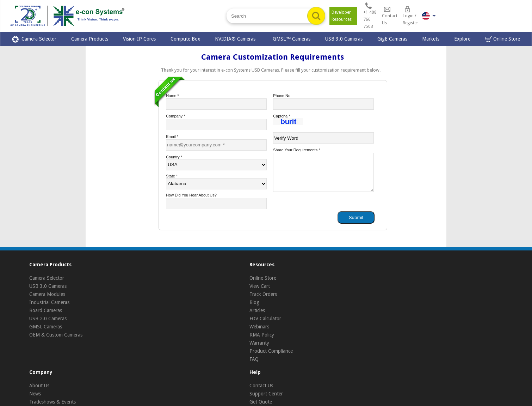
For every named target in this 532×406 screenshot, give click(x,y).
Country (174, 157)
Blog (254, 302)
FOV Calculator (265, 319)
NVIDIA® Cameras (237, 39)
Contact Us (261, 386)
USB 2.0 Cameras (48, 319)
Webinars (259, 327)
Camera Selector (34, 39)
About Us (39, 386)
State (172, 176)
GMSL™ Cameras (292, 39)
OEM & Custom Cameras (56, 335)
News (35, 394)
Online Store (503, 39)
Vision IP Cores (139, 39)
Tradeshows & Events (52, 402)
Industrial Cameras (49, 302)
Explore (462, 39)
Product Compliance (271, 351)
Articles (257, 310)
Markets (431, 39)
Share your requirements (296, 150)
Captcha (282, 116)
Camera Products (90, 39)
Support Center (266, 394)
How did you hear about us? (191, 195)
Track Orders (263, 294)
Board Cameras (46, 310)
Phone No (282, 96)
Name (172, 96)
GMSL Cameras (46, 327)
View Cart (260, 286)
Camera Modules (47, 294)
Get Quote (261, 402)
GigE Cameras (392, 39)
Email (172, 137)
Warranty (259, 343)
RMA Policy (262, 335)
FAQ (254, 359)
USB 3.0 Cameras (344, 39)
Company (175, 116)
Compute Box (185, 39)
